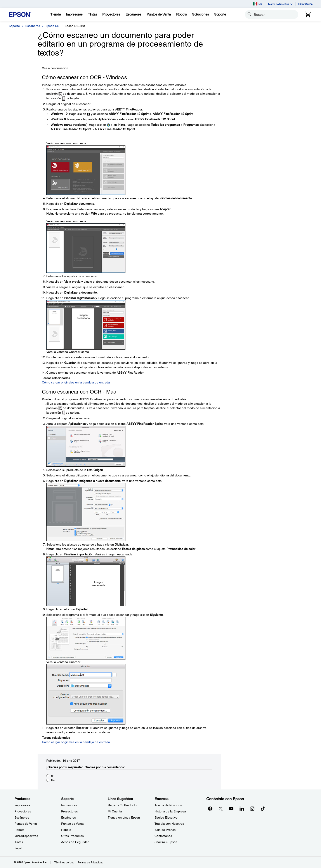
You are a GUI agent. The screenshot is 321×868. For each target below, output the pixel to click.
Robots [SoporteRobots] (66, 830)
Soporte (14, 26)
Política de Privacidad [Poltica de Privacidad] (91, 863)
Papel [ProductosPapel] (18, 848)
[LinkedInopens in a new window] (242, 808)
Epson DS (52, 26)
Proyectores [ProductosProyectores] (23, 811)
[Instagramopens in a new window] (252, 808)
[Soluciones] (200, 14)
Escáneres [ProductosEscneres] (22, 817)
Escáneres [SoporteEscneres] (69, 817)
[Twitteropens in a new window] (221, 808)
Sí (52, 776)
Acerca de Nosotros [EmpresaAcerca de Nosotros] (168, 805)
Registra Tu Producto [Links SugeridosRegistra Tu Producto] (122, 805)
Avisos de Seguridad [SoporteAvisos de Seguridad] (75, 842)
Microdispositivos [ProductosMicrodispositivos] (26, 836)
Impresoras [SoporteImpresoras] (69, 805)
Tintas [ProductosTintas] (19, 842)
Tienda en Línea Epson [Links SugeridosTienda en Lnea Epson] (124, 817)
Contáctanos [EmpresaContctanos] (163, 836)
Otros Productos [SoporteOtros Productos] (72, 836)
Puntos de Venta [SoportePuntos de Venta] (72, 824)
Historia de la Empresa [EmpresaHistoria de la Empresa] (170, 811)
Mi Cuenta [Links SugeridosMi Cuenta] (115, 811)
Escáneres (33, 26)
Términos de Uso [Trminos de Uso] (64, 863)
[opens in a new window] (263, 808)
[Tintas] (92, 14)
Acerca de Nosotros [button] (280, 4)
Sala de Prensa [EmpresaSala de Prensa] (165, 830)
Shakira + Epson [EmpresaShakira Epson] (166, 842)
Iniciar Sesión (305, 4)
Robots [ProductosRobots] (19, 830)
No (53, 780)
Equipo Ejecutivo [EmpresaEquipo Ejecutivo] (166, 817)
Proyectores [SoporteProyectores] (69, 811)
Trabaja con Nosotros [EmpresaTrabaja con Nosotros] (169, 824)
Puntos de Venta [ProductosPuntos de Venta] (26, 824)
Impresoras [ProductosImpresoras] (22, 805)
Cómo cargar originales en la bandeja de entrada (76, 382)
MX (258, 4)
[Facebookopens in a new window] (210, 808)
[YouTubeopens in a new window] (231, 808)
